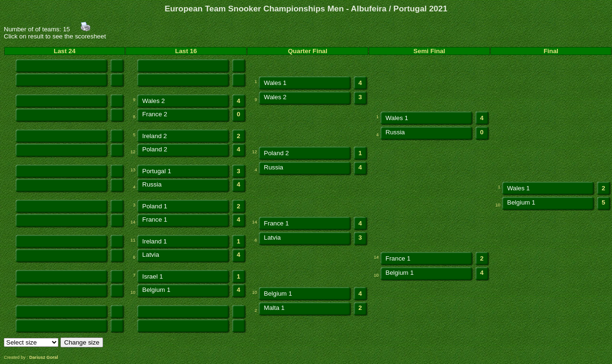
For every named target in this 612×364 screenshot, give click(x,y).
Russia (395, 132)
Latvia (272, 238)
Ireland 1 (154, 241)
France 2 (155, 114)
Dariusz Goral (43, 357)
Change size (82, 342)
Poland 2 (155, 149)
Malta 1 (274, 308)
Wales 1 (275, 83)
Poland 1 (155, 206)
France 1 (155, 219)
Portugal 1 (157, 171)
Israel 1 (153, 276)
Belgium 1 (521, 202)
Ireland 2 (154, 136)
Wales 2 (153, 101)
